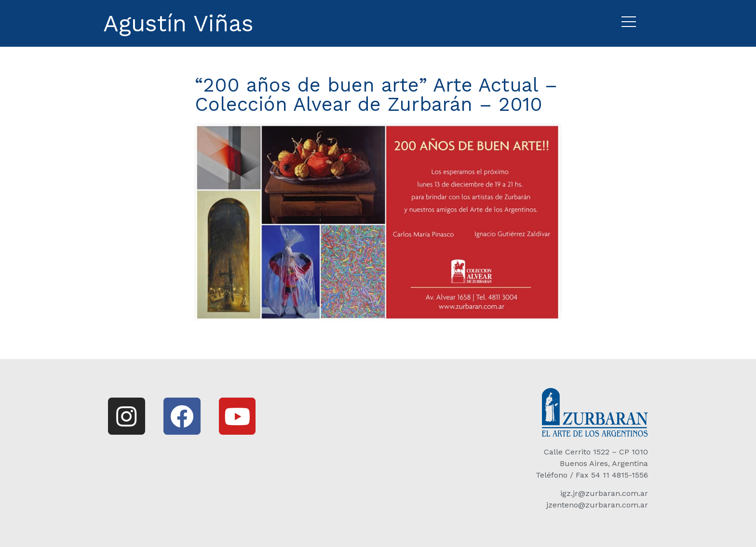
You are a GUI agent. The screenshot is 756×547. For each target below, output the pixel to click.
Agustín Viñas (178, 23)
